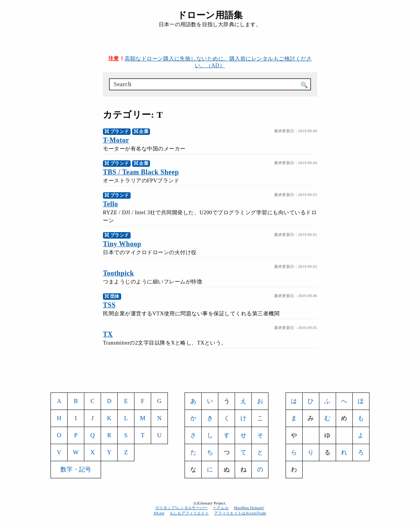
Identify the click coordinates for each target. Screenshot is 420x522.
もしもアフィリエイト (189, 513)
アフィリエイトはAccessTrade (240, 513)
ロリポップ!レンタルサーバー (182, 508)
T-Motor (116, 140)
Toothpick (118, 273)
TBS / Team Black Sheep (141, 172)
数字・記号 (76, 469)
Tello (111, 204)
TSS (109, 305)
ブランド (120, 131)
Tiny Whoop (122, 244)
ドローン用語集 (210, 15)
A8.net (159, 513)
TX (108, 334)
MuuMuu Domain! (249, 508)
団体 (115, 296)
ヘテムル (221, 508)
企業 (144, 131)
